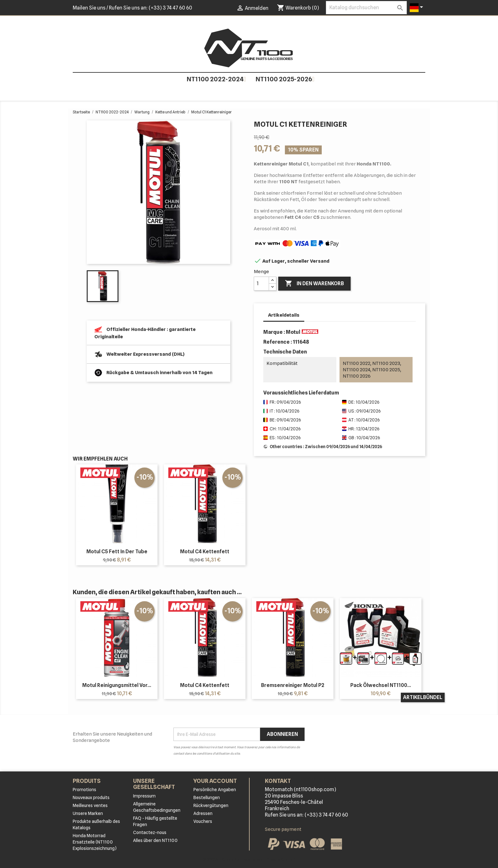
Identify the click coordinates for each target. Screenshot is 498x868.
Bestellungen (207, 797)
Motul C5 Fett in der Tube (117, 552)
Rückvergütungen (211, 805)
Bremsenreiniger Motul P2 (293, 685)
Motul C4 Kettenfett (205, 552)
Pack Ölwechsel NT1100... (381, 685)
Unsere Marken (88, 813)
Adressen (203, 813)
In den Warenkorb (314, 284)
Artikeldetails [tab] (284, 315)
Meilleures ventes (90, 805)
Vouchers (203, 821)
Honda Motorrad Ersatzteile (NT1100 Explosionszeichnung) (95, 842)
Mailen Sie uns (89, 8)
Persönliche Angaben (215, 790)
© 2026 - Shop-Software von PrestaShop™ (249, 860)
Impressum (144, 796)
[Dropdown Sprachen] (417, 8)
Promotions (84, 790)
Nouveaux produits (91, 797)
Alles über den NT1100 (155, 840)
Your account (215, 781)
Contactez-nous (150, 832)
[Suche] (366, 8)
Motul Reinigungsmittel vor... (117, 685)
